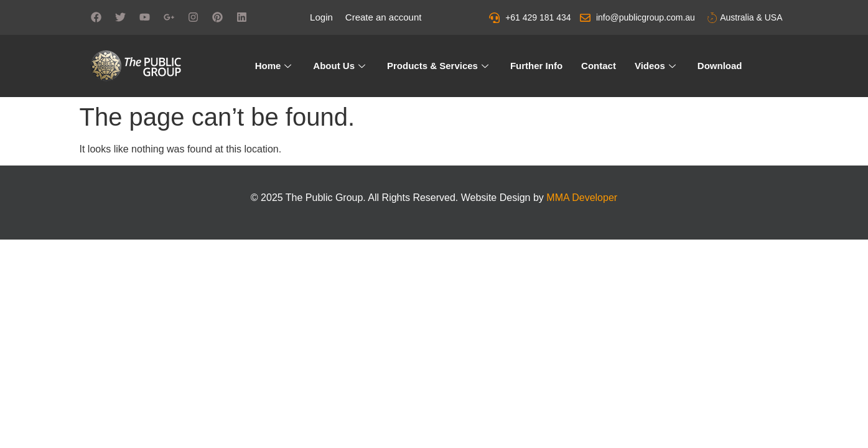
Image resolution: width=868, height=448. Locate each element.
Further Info (536, 66)
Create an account (384, 17)
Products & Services (439, 66)
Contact (599, 66)
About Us (341, 66)
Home (275, 66)
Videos (657, 66)
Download (720, 66)
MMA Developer (582, 198)
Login (321, 17)
